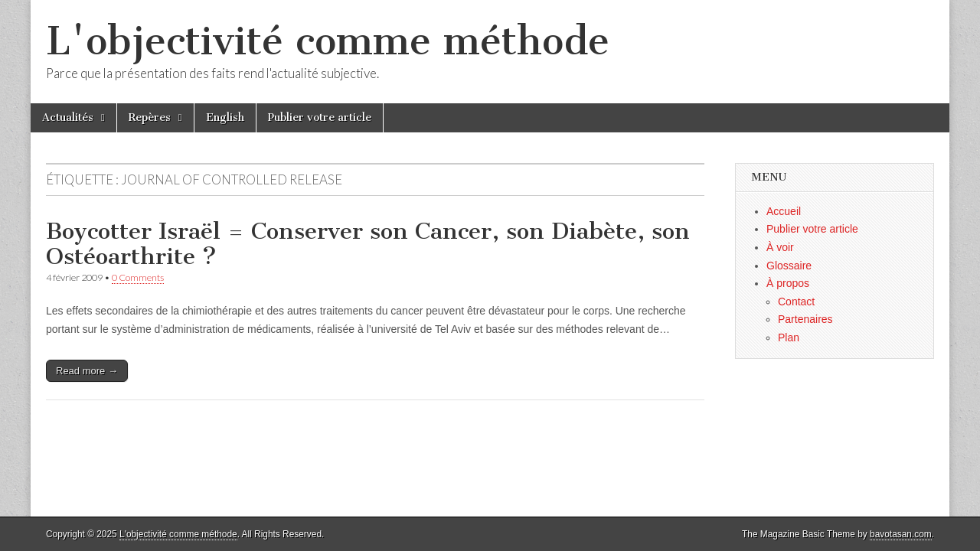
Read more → (87, 371)
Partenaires (805, 319)
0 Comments (138, 277)
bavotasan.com (901, 534)
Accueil (784, 211)
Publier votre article (320, 117)
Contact (796, 302)
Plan (789, 337)
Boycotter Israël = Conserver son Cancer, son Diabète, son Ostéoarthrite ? (368, 244)
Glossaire (789, 266)
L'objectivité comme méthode (328, 41)
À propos (788, 283)
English (225, 117)
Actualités (68, 117)
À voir (780, 247)
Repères (150, 117)
